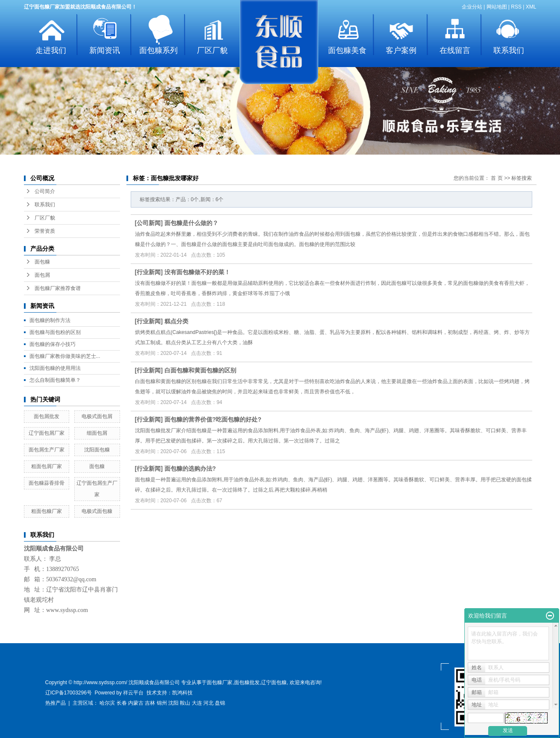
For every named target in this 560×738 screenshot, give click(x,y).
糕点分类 (176, 321)
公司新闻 (149, 223)
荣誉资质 (45, 231)
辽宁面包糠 (274, 682)
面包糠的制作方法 (50, 320)
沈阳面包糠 (97, 450)
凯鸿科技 (182, 693)
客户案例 (401, 50)
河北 (208, 703)
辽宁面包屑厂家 (47, 433)
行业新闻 (149, 272)
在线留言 (455, 50)
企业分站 (472, 7)
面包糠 (42, 262)
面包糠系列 (158, 50)
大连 (197, 703)
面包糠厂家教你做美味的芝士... (65, 356)
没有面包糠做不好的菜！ (197, 272)
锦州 (162, 703)
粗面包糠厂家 (47, 511)
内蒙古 (136, 703)
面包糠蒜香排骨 (47, 483)
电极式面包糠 (97, 511)
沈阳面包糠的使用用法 (55, 368)
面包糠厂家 (220, 682)
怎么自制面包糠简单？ (55, 380)
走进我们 (51, 50)
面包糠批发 (247, 682)
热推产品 (56, 703)
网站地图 (497, 7)
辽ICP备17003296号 (69, 693)
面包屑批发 (47, 416)
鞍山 (185, 703)
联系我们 (509, 50)
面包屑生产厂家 (47, 450)
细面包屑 (97, 433)
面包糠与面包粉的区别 (55, 332)
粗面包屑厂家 (47, 466)
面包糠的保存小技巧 (53, 344)
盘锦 (220, 703)
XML (531, 7)
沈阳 (173, 703)
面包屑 (42, 275)
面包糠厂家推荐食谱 (58, 288)
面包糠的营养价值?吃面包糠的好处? (213, 419)
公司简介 (45, 191)
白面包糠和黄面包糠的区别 (200, 370)
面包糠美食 (347, 50)
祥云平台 (133, 693)
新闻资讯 (105, 50)
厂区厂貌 (212, 50)
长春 (122, 703)
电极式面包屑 (97, 416)
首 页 (497, 178)
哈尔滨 (107, 703)
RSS (516, 7)
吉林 (150, 703)
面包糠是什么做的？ (191, 223)
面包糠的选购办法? (190, 469)
